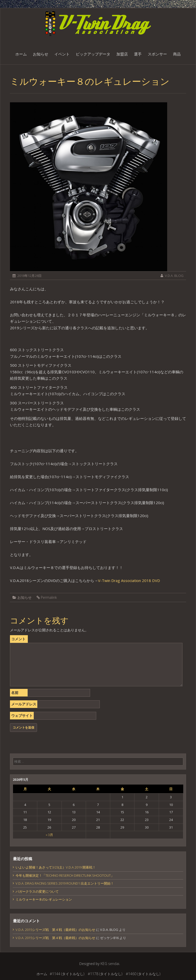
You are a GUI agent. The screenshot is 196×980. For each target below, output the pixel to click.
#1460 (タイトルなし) (143, 974)
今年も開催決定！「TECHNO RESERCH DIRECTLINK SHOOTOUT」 (65, 875)
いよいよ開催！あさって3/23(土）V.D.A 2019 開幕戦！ (56, 867)
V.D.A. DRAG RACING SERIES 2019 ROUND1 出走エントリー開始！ (65, 883)
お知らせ (41, 54)
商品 (177, 54)
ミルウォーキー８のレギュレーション (44, 899)
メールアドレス (24, 704)
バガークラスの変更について (37, 891)
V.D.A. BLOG (174, 276)
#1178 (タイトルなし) (105, 974)
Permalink (49, 597)
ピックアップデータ (93, 54)
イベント (62, 54)
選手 (138, 54)
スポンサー (157, 54)
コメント (18, 639)
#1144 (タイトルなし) (67, 974)
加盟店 (122, 54)
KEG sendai (110, 964)
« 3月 (49, 835)
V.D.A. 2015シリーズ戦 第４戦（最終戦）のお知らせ (55, 930)
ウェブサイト (22, 715)
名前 (15, 693)
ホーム (21, 54)
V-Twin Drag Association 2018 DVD (129, 580)
